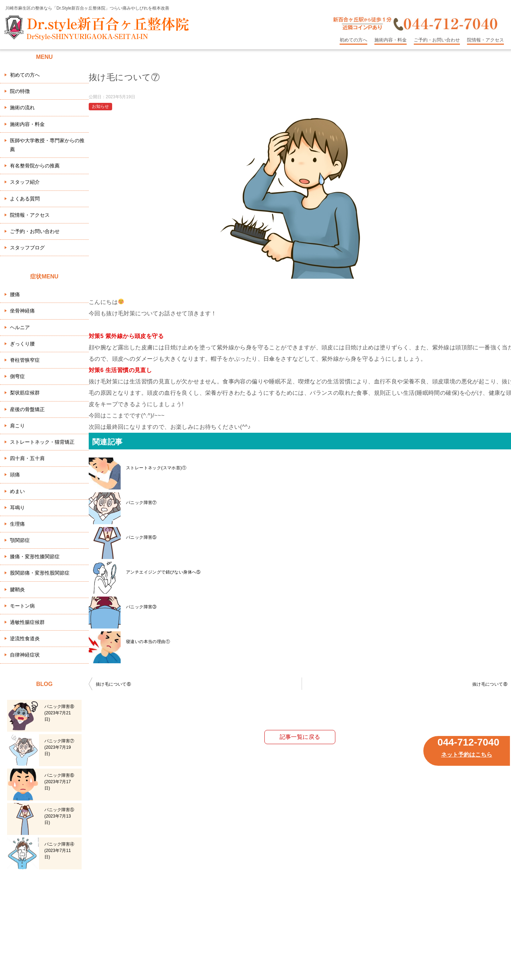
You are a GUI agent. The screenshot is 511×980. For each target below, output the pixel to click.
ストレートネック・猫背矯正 (42, 442)
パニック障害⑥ (59, 782)
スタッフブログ (27, 248)
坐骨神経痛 (22, 311)
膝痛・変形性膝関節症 (35, 557)
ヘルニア (20, 327)
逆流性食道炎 (25, 638)
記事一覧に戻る (300, 737)
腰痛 (15, 294)
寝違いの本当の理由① (148, 642)
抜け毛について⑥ (113, 684)
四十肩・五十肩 (27, 458)
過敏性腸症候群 (27, 622)
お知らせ (100, 106)
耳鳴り (17, 508)
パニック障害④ (59, 851)
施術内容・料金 (391, 40)
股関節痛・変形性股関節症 (40, 573)
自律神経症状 (25, 655)
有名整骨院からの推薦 (35, 166)
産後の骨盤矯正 (27, 409)
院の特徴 (20, 91)
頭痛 (15, 475)
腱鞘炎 (17, 589)
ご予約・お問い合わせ (437, 40)
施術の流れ (22, 107)
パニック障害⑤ (141, 537)
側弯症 (17, 376)
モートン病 (22, 606)
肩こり (17, 426)
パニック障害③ (141, 607)
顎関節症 (20, 540)
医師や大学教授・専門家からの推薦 (47, 145)
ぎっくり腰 (22, 344)
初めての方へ (353, 40)
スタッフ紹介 (25, 182)
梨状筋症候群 (25, 393)
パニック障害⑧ (59, 713)
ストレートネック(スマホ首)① (156, 468)
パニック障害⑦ (141, 503)
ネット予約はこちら (467, 755)
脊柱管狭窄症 (25, 360)
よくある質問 (25, 199)
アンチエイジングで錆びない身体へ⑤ (163, 572)
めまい (17, 491)
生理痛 (17, 524)
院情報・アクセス (485, 40)
